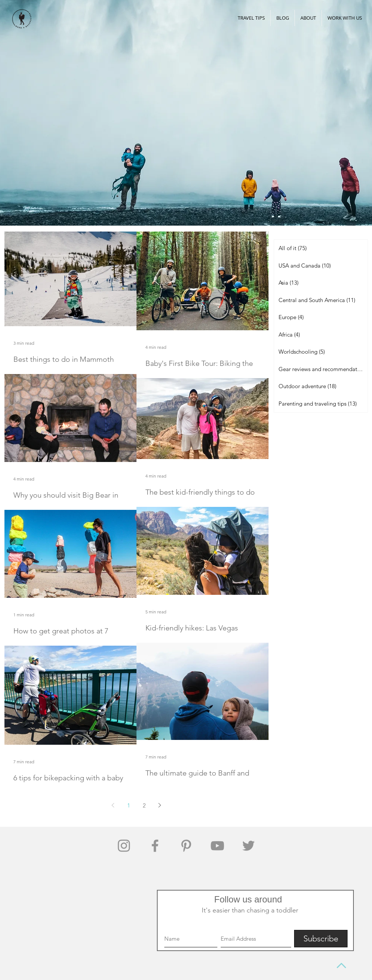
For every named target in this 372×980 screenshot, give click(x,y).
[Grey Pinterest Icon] (186, 846)
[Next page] (160, 805)
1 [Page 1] (129, 805)
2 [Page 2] (144, 805)
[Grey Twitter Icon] (248, 846)
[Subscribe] (321, 939)
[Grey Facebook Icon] (155, 846)
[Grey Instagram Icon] (124, 846)
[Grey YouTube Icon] (217, 846)
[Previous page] (113, 805)
